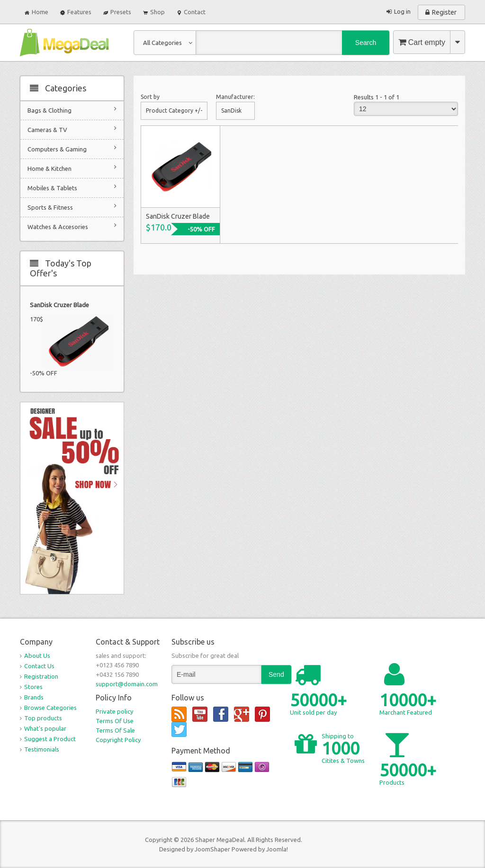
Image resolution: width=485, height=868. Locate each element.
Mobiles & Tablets (72, 187)
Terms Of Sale (115, 730)
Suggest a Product (50, 739)
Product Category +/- (174, 111)
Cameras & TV (72, 129)
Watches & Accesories (72, 226)
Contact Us (39, 666)
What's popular (45, 728)
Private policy (114, 711)
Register (444, 12)
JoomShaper (212, 849)
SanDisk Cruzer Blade (59, 305)
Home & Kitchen (72, 168)
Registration (41, 676)
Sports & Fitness (72, 207)
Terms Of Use (115, 721)
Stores (33, 687)
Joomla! (277, 849)
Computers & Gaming (72, 148)
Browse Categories (50, 708)
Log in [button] (402, 11)
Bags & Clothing (72, 110)
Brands (34, 697)
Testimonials (42, 749)
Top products (43, 718)
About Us (37, 655)
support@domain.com (127, 684)
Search (366, 43)
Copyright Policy (118, 740)
